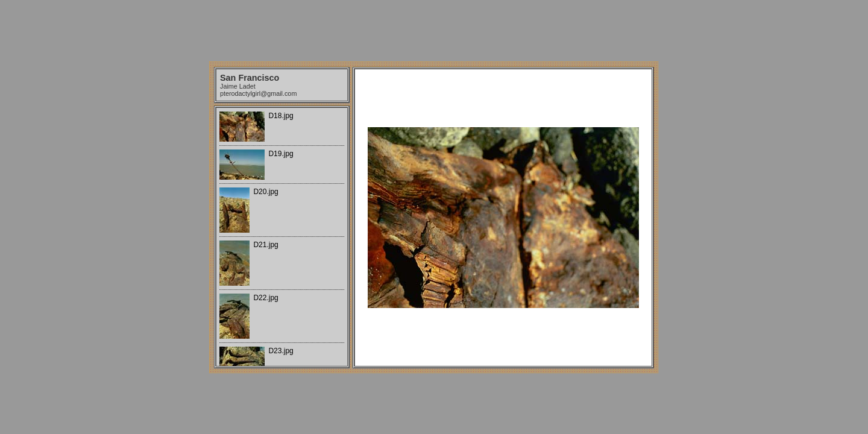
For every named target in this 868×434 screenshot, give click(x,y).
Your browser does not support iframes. (282, 237)
